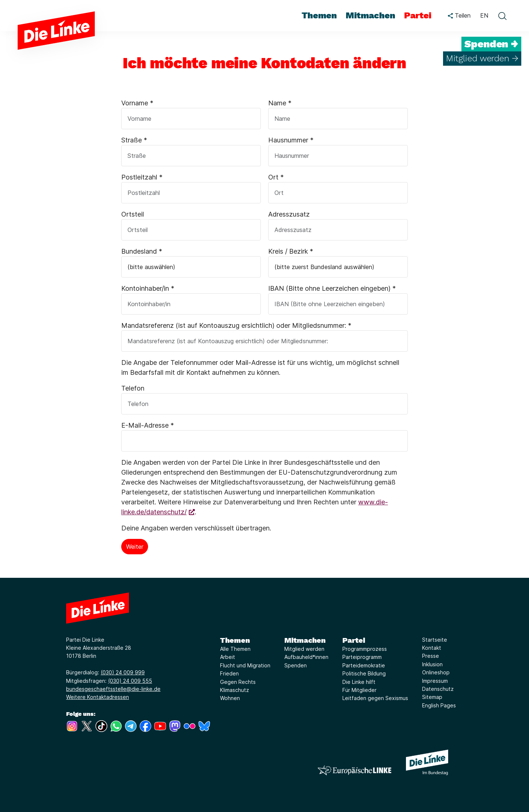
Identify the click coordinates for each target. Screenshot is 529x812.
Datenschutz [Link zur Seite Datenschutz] (438, 689)
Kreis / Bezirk (291, 251)
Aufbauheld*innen (306, 657)
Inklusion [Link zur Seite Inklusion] (432, 664)
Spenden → (491, 44)
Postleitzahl (142, 177)
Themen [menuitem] (319, 15)
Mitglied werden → (482, 58)
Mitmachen (305, 640)
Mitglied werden (304, 649)
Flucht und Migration (245, 665)
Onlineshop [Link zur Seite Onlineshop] (436, 672)
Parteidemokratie (364, 665)
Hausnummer (291, 140)
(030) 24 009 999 (123, 672)
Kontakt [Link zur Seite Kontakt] (432, 648)
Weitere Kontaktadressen (98, 697)
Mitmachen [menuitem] (370, 15)
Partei (354, 640)
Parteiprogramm (362, 657)
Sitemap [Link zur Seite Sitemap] (432, 697)
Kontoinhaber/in (148, 288)
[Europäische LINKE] (355, 770)
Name (280, 103)
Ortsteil (133, 214)
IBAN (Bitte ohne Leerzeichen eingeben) (332, 288)
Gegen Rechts (238, 682)
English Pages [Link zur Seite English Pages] (439, 705)
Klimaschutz (235, 690)
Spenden (296, 665)
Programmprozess (365, 649)
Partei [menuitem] (418, 15)
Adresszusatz (289, 214)
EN (484, 15)
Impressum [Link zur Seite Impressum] (435, 681)
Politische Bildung (364, 673)
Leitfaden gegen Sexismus (375, 698)
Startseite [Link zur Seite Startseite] (435, 640)
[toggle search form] (502, 16)
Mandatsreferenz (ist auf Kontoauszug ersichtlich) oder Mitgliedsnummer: (236, 325)
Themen (235, 640)
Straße (134, 140)
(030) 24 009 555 (130, 681)
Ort (276, 177)
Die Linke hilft (359, 682)
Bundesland (142, 251)
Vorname (137, 103)
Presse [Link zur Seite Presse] (431, 656)
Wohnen (230, 698)
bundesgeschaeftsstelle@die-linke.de (113, 689)
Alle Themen (235, 649)
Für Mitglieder (359, 690)
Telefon (133, 388)
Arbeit (228, 657)
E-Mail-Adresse (147, 425)
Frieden (229, 673)
